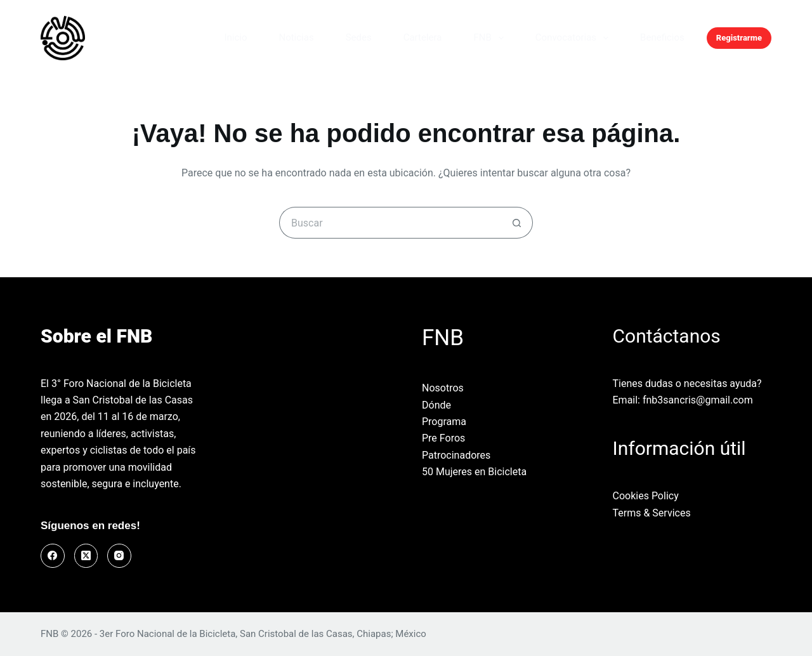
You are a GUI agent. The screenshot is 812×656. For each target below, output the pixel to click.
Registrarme (739, 38)
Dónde (436, 405)
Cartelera (423, 37)
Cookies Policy (646, 496)
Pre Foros (443, 438)
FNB (491, 38)
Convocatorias (574, 38)
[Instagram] (119, 556)
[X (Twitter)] (86, 556)
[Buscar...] (390, 223)
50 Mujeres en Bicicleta (474, 472)
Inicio (235, 37)
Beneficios (662, 37)
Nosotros (443, 388)
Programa (444, 422)
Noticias (296, 37)
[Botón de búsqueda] (517, 223)
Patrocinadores (456, 455)
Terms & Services (652, 513)
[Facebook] (53, 556)
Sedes (359, 37)
